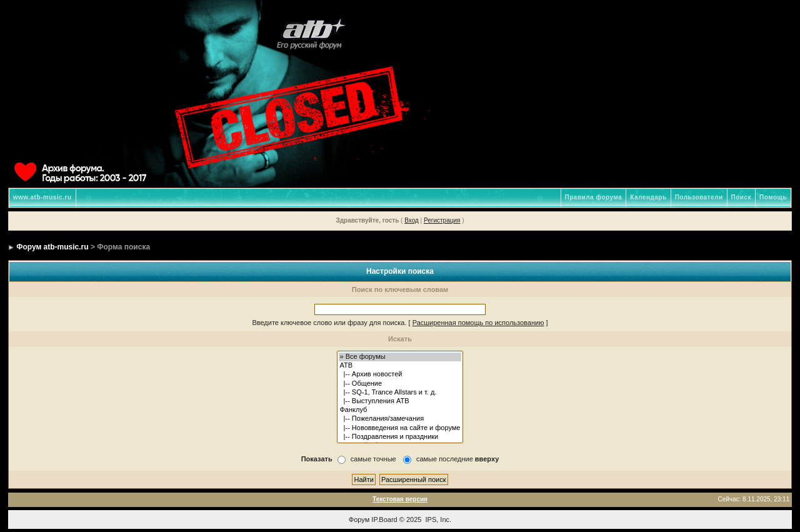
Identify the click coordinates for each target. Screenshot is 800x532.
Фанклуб (400, 410)
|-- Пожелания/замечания (400, 419)
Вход (412, 220)
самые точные (373, 459)
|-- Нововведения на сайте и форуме (400, 428)
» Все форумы (400, 357)
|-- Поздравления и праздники (400, 437)
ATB (400, 366)
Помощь (773, 197)
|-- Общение (400, 384)
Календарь (648, 197)
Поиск (742, 197)
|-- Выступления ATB (400, 401)
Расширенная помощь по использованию (478, 323)
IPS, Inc (438, 519)
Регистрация (442, 220)
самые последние (457, 459)
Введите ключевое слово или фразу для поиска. (329, 323)
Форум (359, 519)
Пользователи (699, 197)
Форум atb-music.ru (52, 247)
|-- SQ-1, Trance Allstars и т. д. (400, 393)
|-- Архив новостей (400, 374)
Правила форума (594, 197)
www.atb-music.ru (42, 197)
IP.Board (384, 519)
